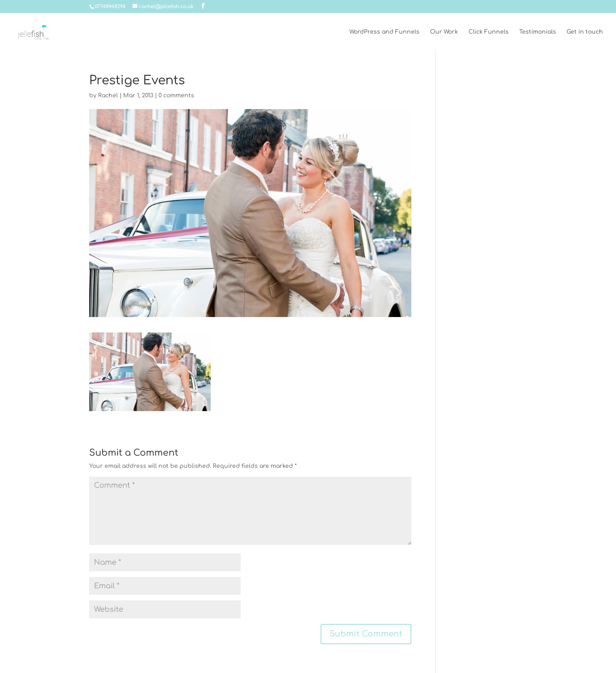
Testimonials (538, 32)
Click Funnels (489, 32)
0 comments (176, 95)
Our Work (444, 32)
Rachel (108, 95)
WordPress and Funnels (384, 32)
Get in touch (585, 32)
